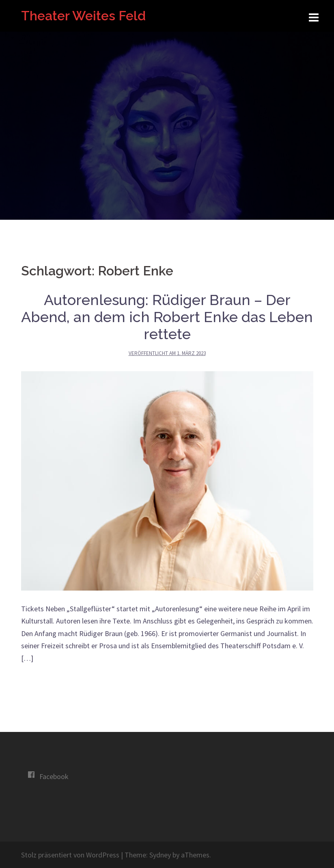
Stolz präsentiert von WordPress (70, 855)
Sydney (160, 855)
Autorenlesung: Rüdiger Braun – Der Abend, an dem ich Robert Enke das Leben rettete (167, 317)
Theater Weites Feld (83, 16)
